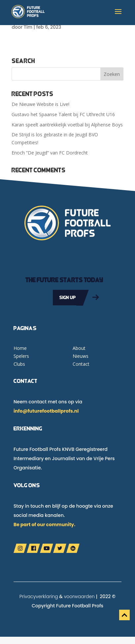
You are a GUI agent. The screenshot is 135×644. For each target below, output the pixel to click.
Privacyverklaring (39, 596)
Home (20, 348)
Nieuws (81, 356)
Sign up (68, 297)
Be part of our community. (44, 525)
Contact (81, 364)
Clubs (19, 364)
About (79, 348)
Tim (28, 27)
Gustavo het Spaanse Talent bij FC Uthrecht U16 (63, 114)
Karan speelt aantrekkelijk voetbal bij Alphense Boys (67, 125)
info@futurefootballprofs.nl (46, 411)
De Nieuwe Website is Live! (40, 104)
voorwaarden (79, 596)
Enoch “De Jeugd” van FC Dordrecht (50, 153)
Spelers (21, 356)
